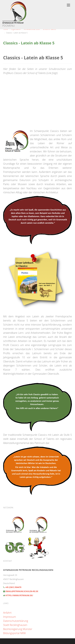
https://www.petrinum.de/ (19, 595)
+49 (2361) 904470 (13, 587)
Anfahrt (7, 613)
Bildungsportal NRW (14, 633)
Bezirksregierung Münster (18, 629)
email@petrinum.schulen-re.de (22, 591)
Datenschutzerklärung (16, 621)
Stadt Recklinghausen (15, 625)
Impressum (10, 617)
